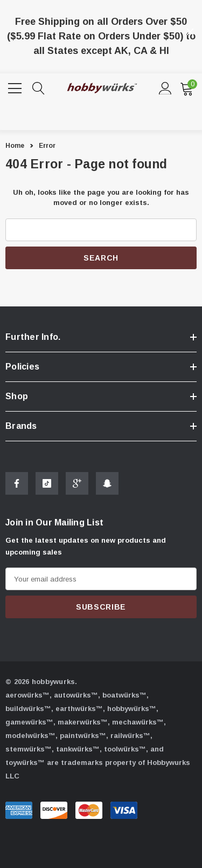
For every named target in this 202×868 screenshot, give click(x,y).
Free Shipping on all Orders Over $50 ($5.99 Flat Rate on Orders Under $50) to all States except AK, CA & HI (101, 36)
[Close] (190, 32)
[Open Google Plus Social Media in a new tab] (77, 489)
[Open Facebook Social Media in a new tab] (17, 489)
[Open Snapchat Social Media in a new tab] (107, 489)
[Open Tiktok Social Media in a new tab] (47, 489)
